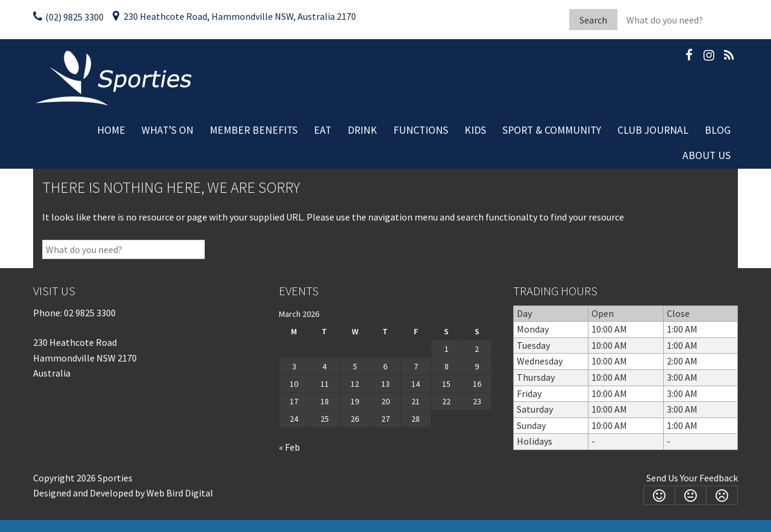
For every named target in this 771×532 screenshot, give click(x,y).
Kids (475, 130)
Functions (421, 130)
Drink (362, 130)
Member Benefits (254, 130)
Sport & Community (552, 130)
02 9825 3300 (90, 313)
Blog (718, 130)
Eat (323, 130)
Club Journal (653, 130)
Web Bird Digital (180, 493)
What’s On (167, 130)
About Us (707, 155)
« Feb (289, 447)
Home (111, 130)
